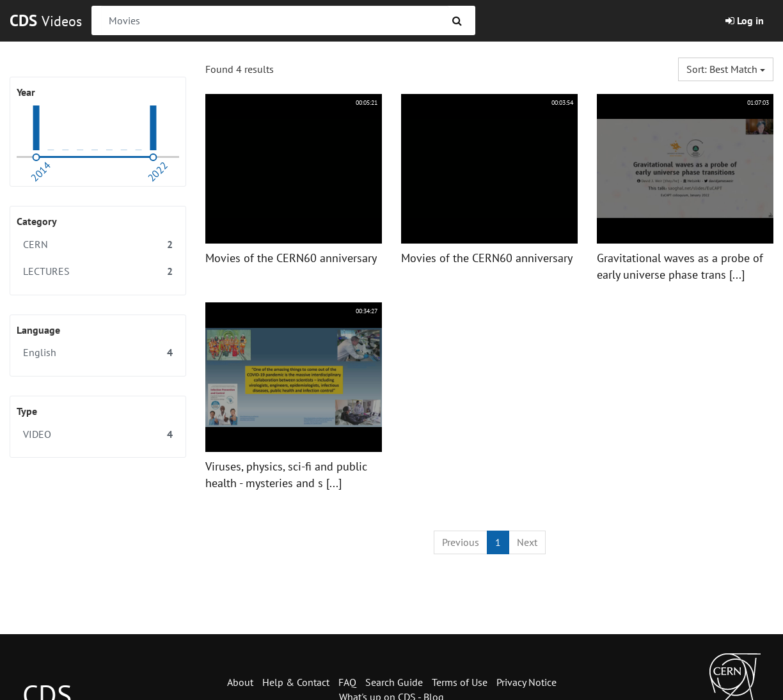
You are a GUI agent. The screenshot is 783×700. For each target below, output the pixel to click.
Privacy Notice (526, 682)
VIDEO (98, 434)
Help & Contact (296, 682)
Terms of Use (460, 682)
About (240, 682)
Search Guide (394, 682)
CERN (98, 245)
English (98, 353)
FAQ (347, 682)
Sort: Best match (726, 69)
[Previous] (461, 542)
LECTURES (98, 271)
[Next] (527, 542)
